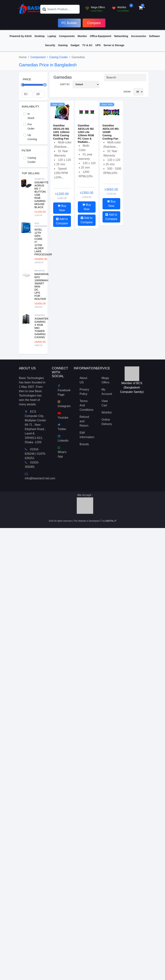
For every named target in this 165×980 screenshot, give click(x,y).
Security (50, 45)
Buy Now (62, 208)
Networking (121, 36)
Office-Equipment (101, 36)
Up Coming (32, 137)
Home (23, 57)
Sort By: (80, 84)
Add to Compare (62, 221)
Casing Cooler (59, 57)
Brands (84, 444)
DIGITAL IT (111, 521)
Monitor (82, 36)
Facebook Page (64, 390)
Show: (133, 92)
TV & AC (87, 45)
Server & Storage (114, 45)
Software (154, 36)
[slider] (45, 85)
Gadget (75, 45)
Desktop (40, 36)
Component (38, 57)
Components (67, 36)
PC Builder (69, 23)
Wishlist (107, 412)
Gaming (63, 45)
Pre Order (31, 126)
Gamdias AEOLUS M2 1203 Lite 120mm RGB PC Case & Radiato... (86, 134)
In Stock (31, 116)
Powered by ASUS (21, 36)
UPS (98, 45)
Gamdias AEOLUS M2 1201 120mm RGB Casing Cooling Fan (61, 132)
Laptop (52, 36)
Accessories (139, 36)
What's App (62, 452)
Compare (94, 23)
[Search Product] (125, 78)
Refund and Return (84, 421)
